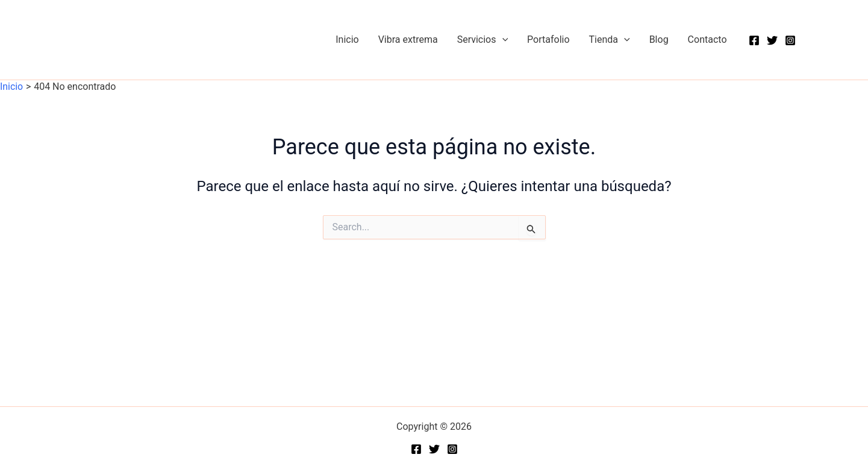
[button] (502, 40)
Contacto (707, 39)
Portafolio (548, 39)
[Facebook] (754, 40)
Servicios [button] (482, 40)
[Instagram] (790, 40)
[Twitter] (772, 40)
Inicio (347, 39)
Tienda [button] (610, 40)
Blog (659, 39)
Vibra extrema (408, 39)
